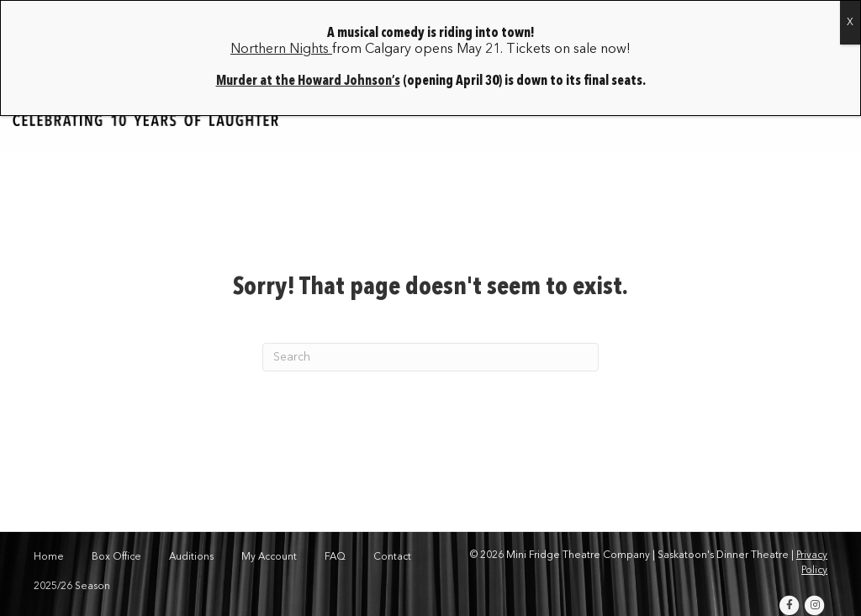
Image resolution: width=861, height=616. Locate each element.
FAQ (335, 557)
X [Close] (850, 23)
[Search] (430, 357)
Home (49, 557)
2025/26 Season (72, 587)
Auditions (191, 557)
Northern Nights (281, 50)
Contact (392, 557)
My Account (269, 557)
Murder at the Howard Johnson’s (308, 82)
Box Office (116, 557)
